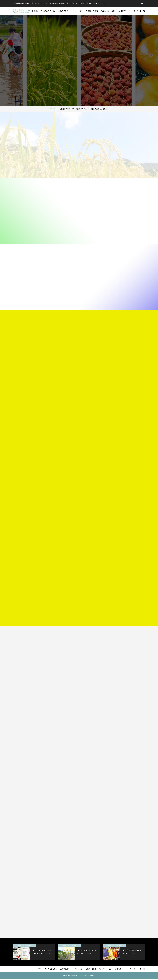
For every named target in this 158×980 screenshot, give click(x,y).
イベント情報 (77, 11)
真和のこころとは (48, 11)
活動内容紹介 (63, 11)
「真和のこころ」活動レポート (25, 947)
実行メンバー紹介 (108, 11)
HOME (35, 11)
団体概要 (122, 11)
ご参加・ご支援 (92, 11)
